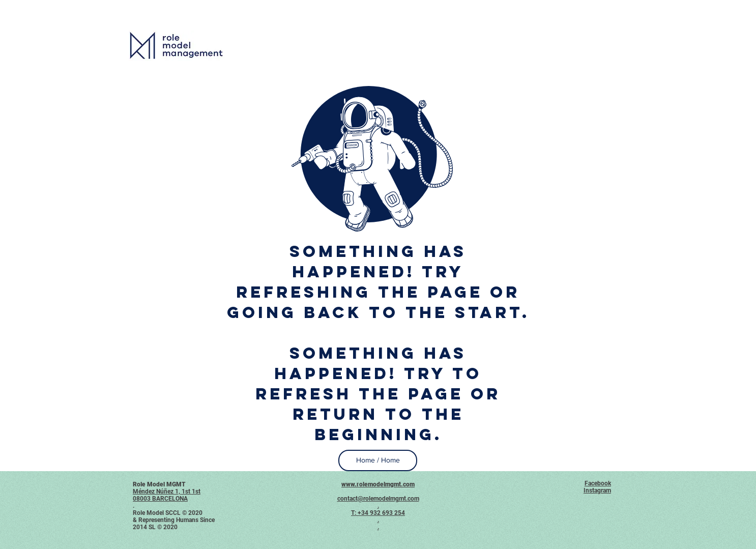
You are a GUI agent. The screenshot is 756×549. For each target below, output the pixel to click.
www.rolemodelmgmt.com (378, 484)
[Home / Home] (378, 460)
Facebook (598, 483)
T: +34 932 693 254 (378, 513)
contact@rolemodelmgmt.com (378, 499)
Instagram (597, 490)
